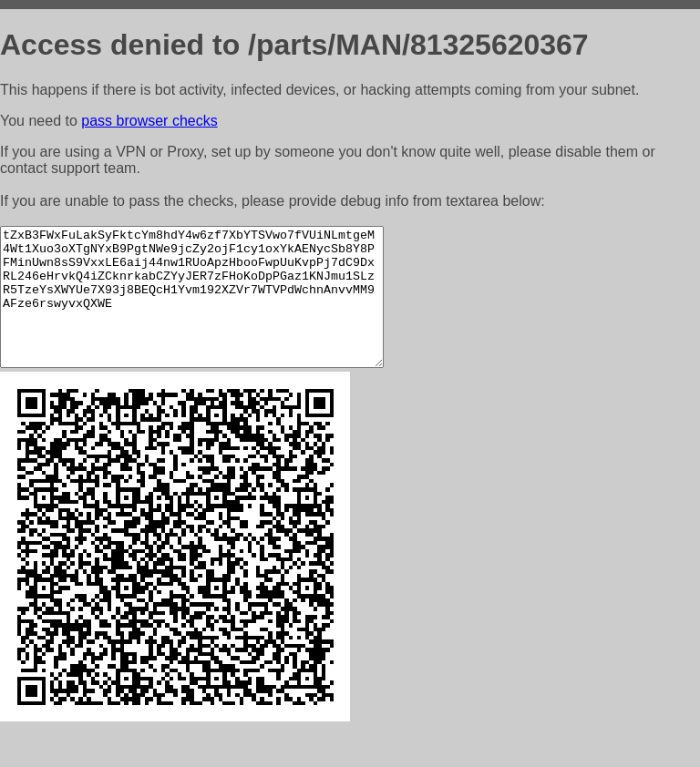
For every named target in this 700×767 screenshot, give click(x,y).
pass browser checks (149, 121)
